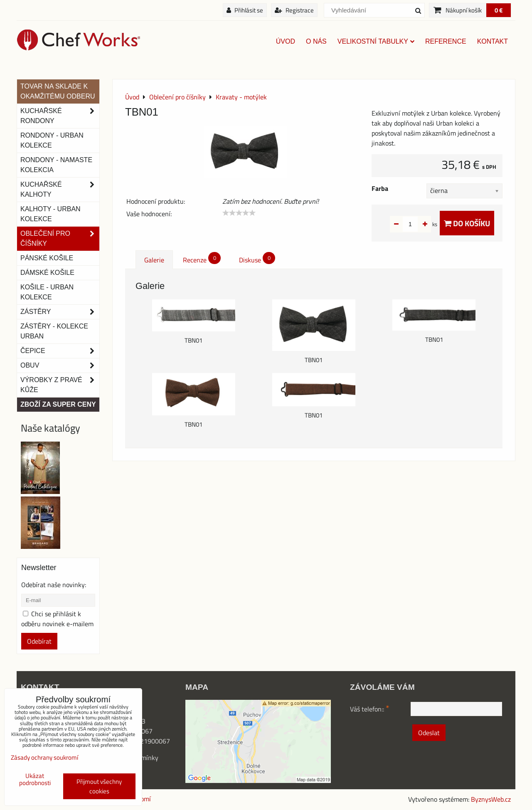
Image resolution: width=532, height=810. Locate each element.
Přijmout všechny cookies (99, 786)
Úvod (286, 41)
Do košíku (467, 223)
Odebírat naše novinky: (54, 585)
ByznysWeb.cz (491, 799)
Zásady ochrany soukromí (44, 757)
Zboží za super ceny (58, 404)
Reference (446, 41)
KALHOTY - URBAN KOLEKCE (50, 214)
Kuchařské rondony (60, 116)
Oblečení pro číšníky (60, 239)
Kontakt (493, 41)
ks (422, 224)
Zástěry (60, 312)
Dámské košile (47, 273)
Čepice (60, 351)
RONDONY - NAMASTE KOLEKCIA (56, 165)
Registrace (294, 10)
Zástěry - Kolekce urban (54, 331)
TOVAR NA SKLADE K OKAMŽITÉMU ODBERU (58, 91)
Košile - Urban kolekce (47, 292)
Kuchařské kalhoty (60, 190)
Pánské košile (47, 258)
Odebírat (39, 641)
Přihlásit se (245, 10)
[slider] (239, 213)
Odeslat (429, 733)
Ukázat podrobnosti (35, 779)
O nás (316, 41)
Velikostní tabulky (376, 41)
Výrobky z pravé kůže (60, 385)
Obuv (60, 365)
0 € (499, 10)
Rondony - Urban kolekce (52, 140)
